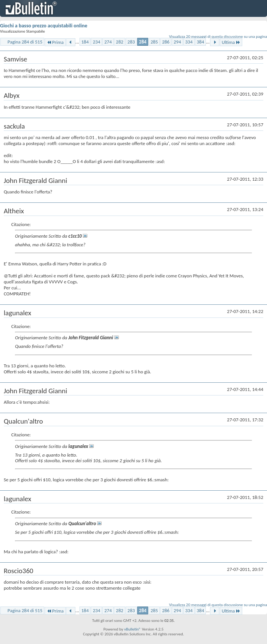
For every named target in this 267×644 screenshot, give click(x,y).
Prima (55, 42)
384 (201, 42)
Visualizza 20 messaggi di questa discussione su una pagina (218, 37)
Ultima (231, 42)
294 (177, 42)
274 (108, 42)
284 (143, 42)
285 (154, 42)
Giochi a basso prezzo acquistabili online (44, 26)
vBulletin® (133, 629)
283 (131, 42)
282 (120, 42)
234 (96, 42)
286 (166, 42)
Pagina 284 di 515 (25, 42)
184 (85, 42)
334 (189, 42)
